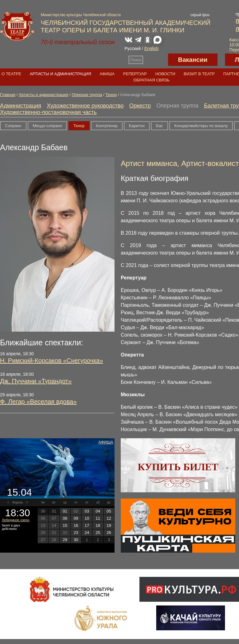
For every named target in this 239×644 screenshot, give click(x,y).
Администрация (21, 106)
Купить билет (178, 467)
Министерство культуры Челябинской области (81, 15)
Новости (165, 74)
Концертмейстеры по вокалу (201, 126)
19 (109, 525)
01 (65, 511)
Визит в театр (199, 74)
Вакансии (193, 60)
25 (98, 533)
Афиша (107, 74)
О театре (11, 74)
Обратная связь (152, 80)
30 (76, 540)
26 (109, 533)
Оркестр (140, 106)
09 (76, 518)
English (152, 48)
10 (87, 518)
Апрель (18, 502)
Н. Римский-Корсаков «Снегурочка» (52, 361)
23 (76, 533)
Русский (133, 48)
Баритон (137, 126)
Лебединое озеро (16, 520)
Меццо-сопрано (47, 126)
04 (98, 511)
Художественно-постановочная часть (48, 112)
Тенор (111, 95)
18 (98, 525)
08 (65, 518)
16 (76, 525)
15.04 (19, 492)
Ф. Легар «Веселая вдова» (38, 402)
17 (87, 525)
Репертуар (135, 74)
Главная (8, 95)
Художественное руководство (85, 106)
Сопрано (13, 126)
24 (87, 533)
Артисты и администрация (60, 74)
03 (87, 511)
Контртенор (107, 126)
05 (109, 511)
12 (109, 518)
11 (98, 518)
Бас (159, 126)
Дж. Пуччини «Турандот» (36, 381)
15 (65, 525)
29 (65, 540)
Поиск (136, 60)
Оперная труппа (87, 95)
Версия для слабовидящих (156, 60)
